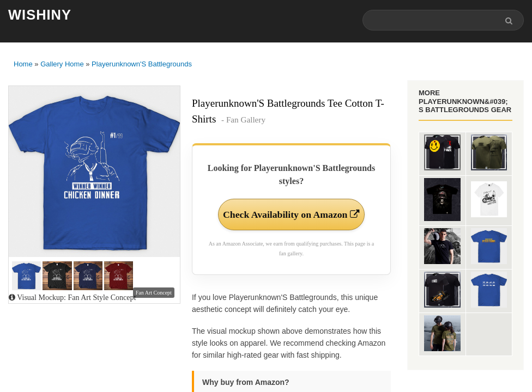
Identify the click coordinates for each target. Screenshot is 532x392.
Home (23, 64)
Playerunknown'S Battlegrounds (142, 64)
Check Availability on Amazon (291, 222)
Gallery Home (62, 64)
